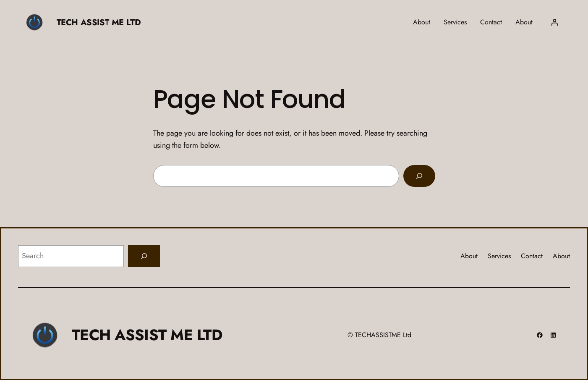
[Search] (419, 176)
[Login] (554, 22)
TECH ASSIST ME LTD (99, 22)
